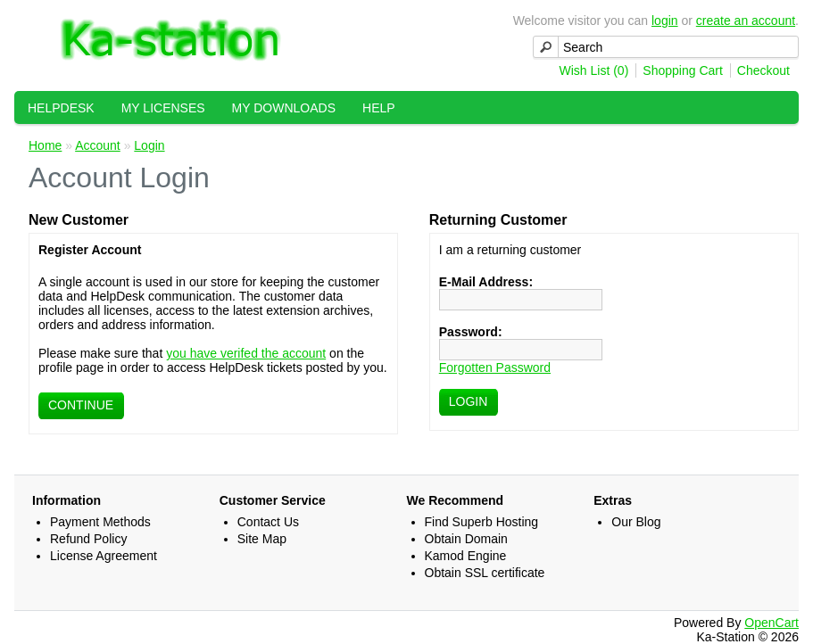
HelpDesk (61, 108)
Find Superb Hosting (482, 522)
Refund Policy (88, 539)
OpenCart (772, 623)
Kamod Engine (466, 556)
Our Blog (636, 522)
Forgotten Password (495, 367)
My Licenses (163, 108)
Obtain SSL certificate (485, 573)
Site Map (262, 539)
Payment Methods (100, 522)
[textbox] (666, 47)
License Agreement (104, 556)
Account (98, 145)
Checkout (763, 70)
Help (379, 108)
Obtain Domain (466, 539)
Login (149, 145)
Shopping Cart (683, 70)
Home (45, 145)
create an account (746, 21)
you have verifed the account (246, 353)
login (665, 21)
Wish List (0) (594, 70)
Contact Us (268, 522)
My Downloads (284, 108)
